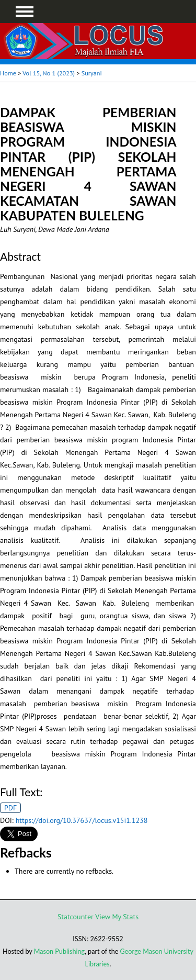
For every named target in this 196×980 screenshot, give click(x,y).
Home (8, 73)
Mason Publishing (59, 951)
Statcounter (76, 917)
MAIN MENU (25, 12)
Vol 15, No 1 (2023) (49, 73)
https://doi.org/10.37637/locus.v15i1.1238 (82, 820)
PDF (10, 808)
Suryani (92, 73)
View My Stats (117, 917)
